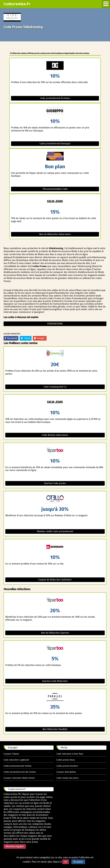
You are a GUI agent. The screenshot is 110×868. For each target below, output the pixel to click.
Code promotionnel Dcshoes (55, 98)
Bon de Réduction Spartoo (55, 633)
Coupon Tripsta (11, 754)
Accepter (78, 862)
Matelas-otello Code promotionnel (55, 531)
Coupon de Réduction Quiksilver (55, 580)
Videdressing (55, 324)
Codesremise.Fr (17, 4)
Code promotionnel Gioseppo (55, 144)
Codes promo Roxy (66, 760)
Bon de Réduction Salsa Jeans (55, 234)
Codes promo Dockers (67, 766)
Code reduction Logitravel (16, 760)
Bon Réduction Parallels (55, 729)
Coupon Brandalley (66, 772)
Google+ (40, 338)
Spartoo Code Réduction (55, 681)
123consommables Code (55, 189)
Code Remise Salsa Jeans (55, 435)
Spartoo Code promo (55, 483)
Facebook (11, 338)
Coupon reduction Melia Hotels (19, 778)
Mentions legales (15, 846)
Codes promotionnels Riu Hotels (20, 772)
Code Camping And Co (55, 387)
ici (66, 862)
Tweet (26, 338)
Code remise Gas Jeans (68, 778)
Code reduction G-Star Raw (70, 754)
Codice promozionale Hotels (18, 766)
